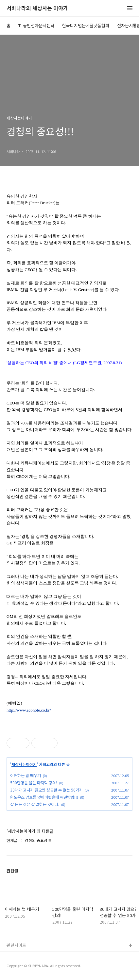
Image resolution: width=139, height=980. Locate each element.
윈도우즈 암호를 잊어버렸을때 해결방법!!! (44, 797)
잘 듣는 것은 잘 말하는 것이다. (35, 804)
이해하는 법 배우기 (26, 775)
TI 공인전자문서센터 (36, 25)
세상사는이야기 (24, 764)
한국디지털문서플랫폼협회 (86, 25)
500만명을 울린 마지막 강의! (34, 783)
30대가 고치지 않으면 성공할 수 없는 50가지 (46, 790)
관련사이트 (16, 945)
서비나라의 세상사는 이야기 (37, 8)
